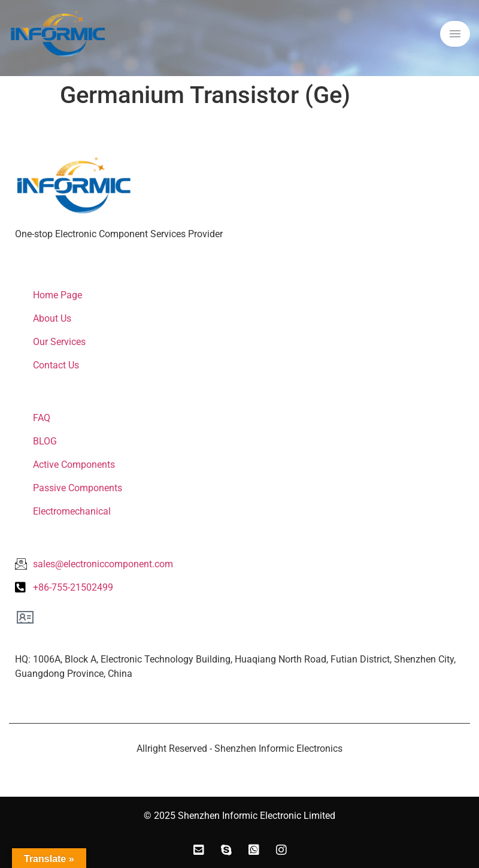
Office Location (55, 639)
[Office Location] (25, 617)
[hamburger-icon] (455, 34)
